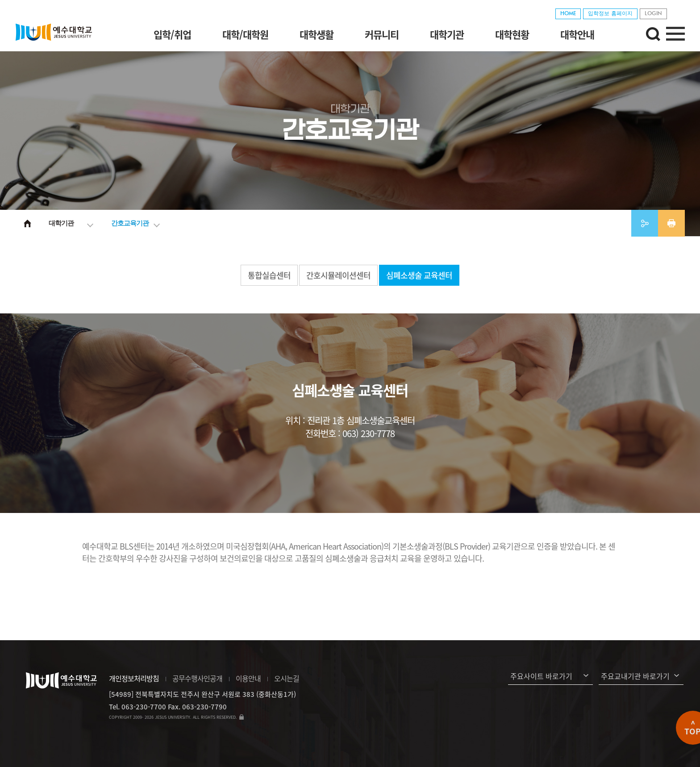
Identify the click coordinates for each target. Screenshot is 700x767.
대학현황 (512, 34)
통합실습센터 (269, 275)
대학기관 (447, 34)
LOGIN (653, 14)
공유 (645, 223)
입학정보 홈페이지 (610, 14)
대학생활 (317, 34)
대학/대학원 (245, 34)
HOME (568, 14)
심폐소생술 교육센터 (419, 275)
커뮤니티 (382, 34)
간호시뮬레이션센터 (338, 275)
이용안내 (248, 678)
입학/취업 (172, 34)
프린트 (671, 223)
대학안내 (577, 34)
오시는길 (287, 678)
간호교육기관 (130, 223)
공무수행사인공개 (197, 678)
